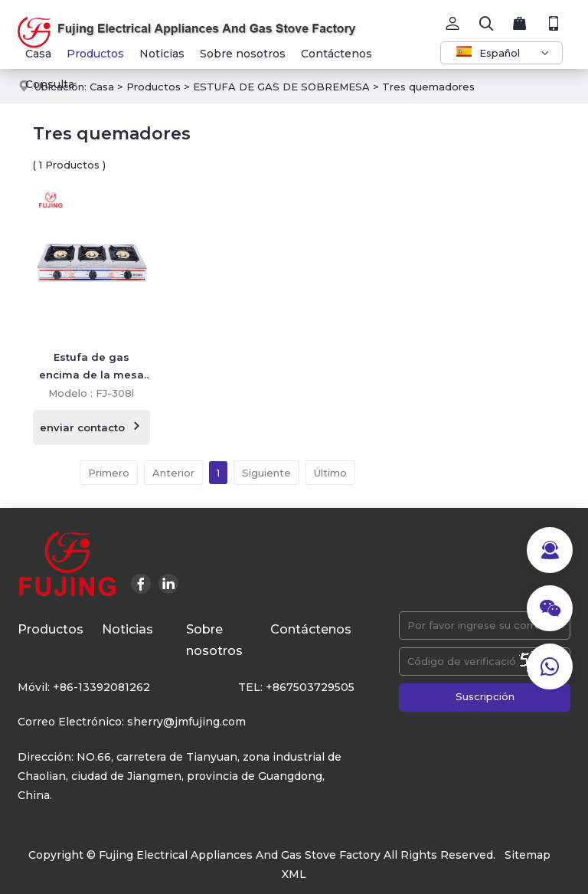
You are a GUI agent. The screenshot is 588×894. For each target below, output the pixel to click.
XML (294, 874)
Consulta (50, 84)
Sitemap (528, 855)
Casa (38, 54)
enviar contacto (91, 426)
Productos (95, 54)
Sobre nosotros (243, 54)
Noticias (162, 54)
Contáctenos (336, 54)
